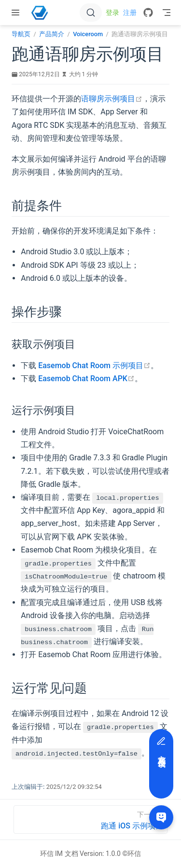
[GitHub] (148, 13)
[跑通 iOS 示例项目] (90, 820)
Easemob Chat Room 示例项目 (94, 365)
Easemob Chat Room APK (86, 379)
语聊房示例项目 (112, 99)
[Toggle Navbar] (167, 13)
